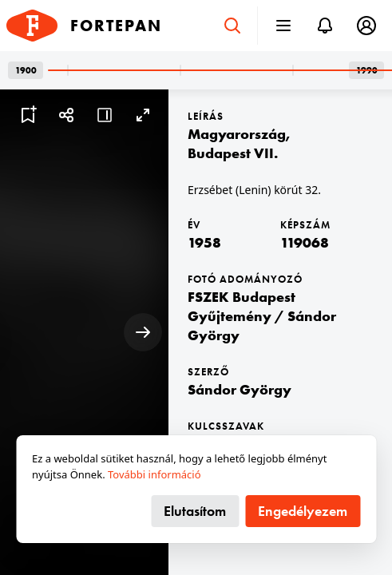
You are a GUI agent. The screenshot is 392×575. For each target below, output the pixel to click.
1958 (204, 242)
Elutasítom (195, 511)
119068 (305, 242)
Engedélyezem (303, 511)
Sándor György (240, 389)
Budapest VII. (233, 153)
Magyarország (237, 134)
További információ (154, 474)
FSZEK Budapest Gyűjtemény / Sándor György (262, 316)
